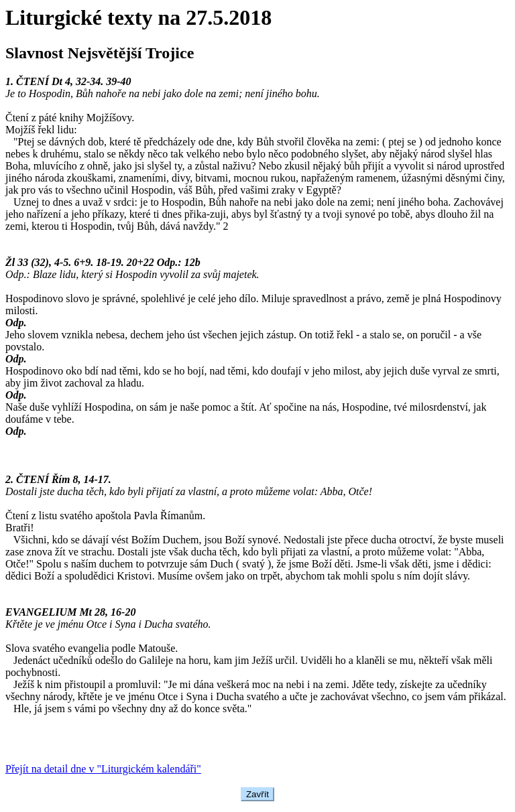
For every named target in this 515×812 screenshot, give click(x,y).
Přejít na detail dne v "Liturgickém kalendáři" (103, 769)
